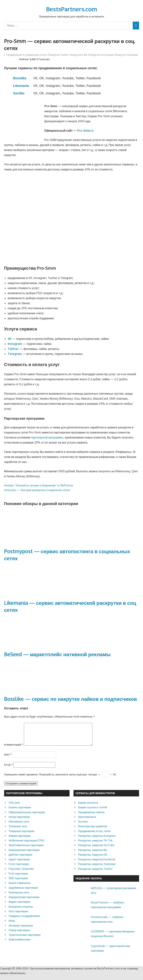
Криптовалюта (87, 821)
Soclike (19, 93)
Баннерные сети (19, 897)
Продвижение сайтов (91, 816)
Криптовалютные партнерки (26, 849)
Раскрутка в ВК (78, 55)
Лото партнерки (18, 916)
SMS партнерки (18, 882)
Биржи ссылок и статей (93, 812)
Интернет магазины (21, 930)
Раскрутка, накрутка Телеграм (97, 868)
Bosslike (20, 78)
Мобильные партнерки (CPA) (26, 845)
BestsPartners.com (72, 9)
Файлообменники (19, 944)
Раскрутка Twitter (58, 55)
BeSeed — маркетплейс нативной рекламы (57, 654)
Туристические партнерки (25, 939)
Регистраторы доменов (93, 831)
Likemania (21, 86)
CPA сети (14, 807)
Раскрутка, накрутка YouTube (96, 849)
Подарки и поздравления (24, 920)
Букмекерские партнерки (24, 854)
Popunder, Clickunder (21, 873)
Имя (8, 759)
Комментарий (14, 749)
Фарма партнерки (20, 840)
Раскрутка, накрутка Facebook (97, 864)
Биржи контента (88, 807)
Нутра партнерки (19, 821)
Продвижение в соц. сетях (94, 835)
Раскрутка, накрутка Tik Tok (95, 845)
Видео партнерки (19, 906)
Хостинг (83, 826)
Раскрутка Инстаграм (101, 55)
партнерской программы (47, 437)
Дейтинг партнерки (20, 859)
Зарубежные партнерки (23, 892)
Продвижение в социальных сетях (26, 55)
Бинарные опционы (21, 911)
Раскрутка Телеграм (126, 55)
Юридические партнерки (24, 901)
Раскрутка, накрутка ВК (93, 854)
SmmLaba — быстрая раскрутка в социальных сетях (37, 490)
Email (8, 769)
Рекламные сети (19, 826)
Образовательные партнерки (27, 816)
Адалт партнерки (19, 864)
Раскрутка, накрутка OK (93, 859)
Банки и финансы (20, 887)
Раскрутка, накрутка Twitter (95, 873)
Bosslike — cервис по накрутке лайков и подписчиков (71, 699)
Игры (12, 925)
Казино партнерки (20, 812)
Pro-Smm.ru (85, 131)
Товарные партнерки (21, 835)
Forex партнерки (19, 868)
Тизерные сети (18, 831)
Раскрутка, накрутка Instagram (97, 840)
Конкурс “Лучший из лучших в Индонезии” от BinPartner (39, 485)
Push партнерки (18, 878)
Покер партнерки (19, 934)
